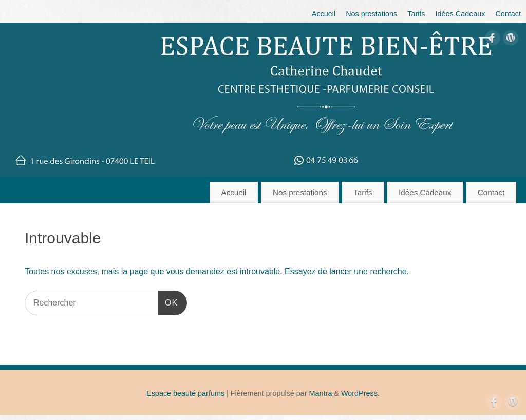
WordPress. (360, 393)
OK (168, 301)
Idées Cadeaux (461, 14)
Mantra (321, 393)
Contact (508, 14)
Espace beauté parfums (185, 393)
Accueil (324, 14)
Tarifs (416, 14)
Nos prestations (371, 14)
